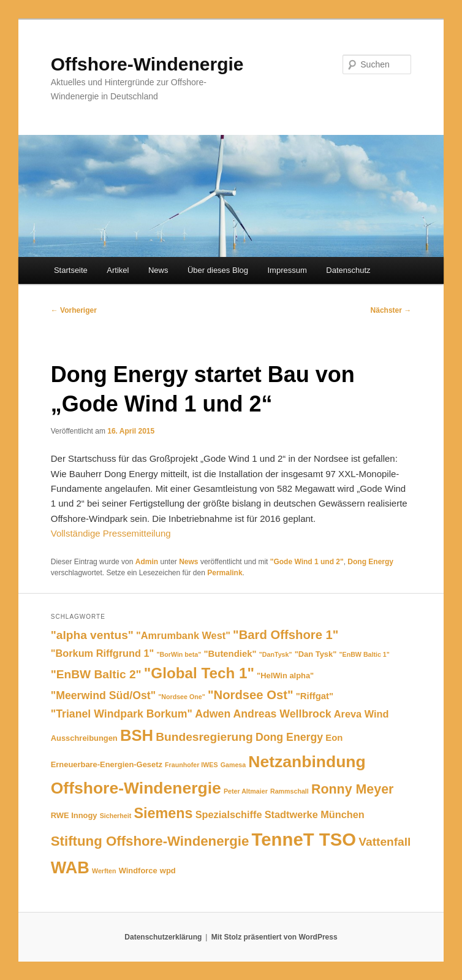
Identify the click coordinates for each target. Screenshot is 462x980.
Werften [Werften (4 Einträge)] (104, 871)
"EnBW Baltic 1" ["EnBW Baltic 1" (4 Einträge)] (365, 654)
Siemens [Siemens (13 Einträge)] (163, 813)
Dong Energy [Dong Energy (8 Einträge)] (289, 737)
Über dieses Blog (218, 270)
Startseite (71, 270)
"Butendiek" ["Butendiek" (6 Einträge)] (230, 654)
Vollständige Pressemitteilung (111, 533)
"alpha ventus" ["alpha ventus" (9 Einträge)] (92, 635)
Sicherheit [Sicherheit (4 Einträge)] (116, 816)
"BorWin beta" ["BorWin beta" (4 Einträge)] (179, 654)
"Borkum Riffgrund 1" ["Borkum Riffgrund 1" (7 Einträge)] (103, 653)
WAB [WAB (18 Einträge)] (70, 867)
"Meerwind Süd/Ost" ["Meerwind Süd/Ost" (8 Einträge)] (103, 695)
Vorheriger (74, 310)
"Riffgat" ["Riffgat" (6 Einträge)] (315, 696)
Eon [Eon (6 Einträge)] (334, 738)
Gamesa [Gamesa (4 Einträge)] (233, 765)
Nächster (391, 310)
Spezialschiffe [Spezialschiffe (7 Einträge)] (229, 814)
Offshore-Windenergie (147, 64)
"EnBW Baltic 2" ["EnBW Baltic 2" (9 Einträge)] (96, 674)
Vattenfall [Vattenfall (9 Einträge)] (384, 842)
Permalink (225, 573)
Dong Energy (370, 562)
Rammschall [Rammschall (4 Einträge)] (290, 791)
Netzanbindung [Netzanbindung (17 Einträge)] (307, 762)
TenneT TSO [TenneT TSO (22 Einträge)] (304, 839)
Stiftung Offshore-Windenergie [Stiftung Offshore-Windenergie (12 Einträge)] (150, 841)
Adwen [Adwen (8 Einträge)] (213, 714)
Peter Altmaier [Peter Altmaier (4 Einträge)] (246, 791)
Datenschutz (348, 270)
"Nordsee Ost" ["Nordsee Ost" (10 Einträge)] (251, 695)
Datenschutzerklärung (163, 937)
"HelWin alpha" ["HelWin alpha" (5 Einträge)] (285, 676)
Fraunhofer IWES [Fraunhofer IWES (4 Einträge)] (191, 765)
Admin (147, 562)
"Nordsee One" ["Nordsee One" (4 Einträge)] (181, 697)
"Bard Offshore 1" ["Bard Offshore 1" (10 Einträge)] (286, 635)
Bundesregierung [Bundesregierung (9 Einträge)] (204, 737)
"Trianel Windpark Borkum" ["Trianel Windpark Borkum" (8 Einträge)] (122, 714)
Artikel (118, 270)
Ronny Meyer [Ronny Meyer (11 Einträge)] (352, 789)
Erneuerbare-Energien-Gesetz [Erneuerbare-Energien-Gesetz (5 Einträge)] (107, 764)
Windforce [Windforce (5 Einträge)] (138, 871)
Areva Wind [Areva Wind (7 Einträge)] (362, 714)
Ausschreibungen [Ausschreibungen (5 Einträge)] (84, 738)
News (158, 270)
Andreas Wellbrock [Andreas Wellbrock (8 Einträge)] (282, 714)
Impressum (287, 270)
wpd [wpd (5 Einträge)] (168, 871)
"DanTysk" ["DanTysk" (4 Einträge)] (276, 654)
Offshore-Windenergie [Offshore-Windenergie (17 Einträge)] (136, 788)
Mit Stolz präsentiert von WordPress (275, 937)
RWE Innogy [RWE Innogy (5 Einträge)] (74, 815)
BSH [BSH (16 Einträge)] (137, 735)
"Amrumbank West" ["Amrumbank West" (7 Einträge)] (183, 635)
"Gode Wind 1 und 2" (307, 562)
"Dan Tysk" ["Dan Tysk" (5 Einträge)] (316, 654)
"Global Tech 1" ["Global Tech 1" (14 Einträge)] (199, 673)
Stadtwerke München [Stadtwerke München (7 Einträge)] (315, 814)
